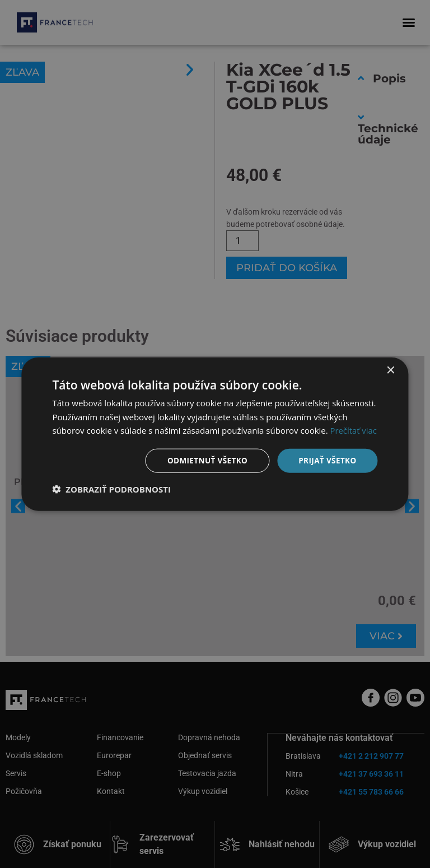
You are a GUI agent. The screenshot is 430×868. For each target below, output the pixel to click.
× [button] (391, 370)
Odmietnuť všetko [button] (204, 460)
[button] (111, 490)
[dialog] (215, 434)
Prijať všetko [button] (326, 460)
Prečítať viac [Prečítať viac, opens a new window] (354, 430)
